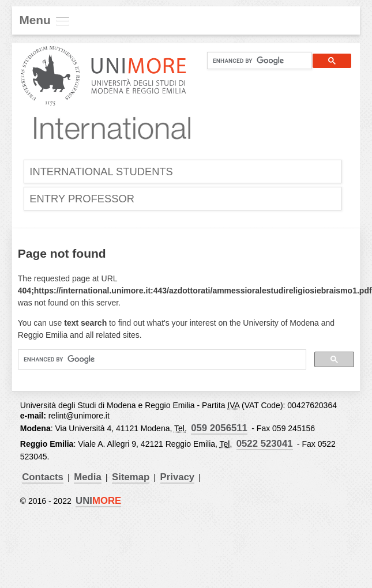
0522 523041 (265, 445)
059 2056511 (220, 430)
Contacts (44, 480)
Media (89, 480)
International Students (103, 171)
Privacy (181, 480)
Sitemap (133, 480)
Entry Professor (83, 199)
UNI (99, 504)
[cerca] (255, 61)
